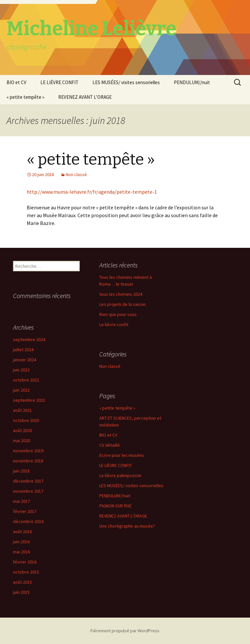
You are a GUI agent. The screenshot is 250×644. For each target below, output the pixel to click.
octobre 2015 (26, 572)
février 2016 (25, 562)
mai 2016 (21, 552)
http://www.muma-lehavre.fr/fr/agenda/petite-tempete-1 (92, 192)
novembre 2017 (28, 491)
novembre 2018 (28, 461)
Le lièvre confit (114, 324)
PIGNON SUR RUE (115, 506)
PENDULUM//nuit (192, 82)
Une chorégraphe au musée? (127, 526)
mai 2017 (21, 501)
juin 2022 (21, 390)
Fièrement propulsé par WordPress (125, 631)
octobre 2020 (26, 420)
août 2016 (22, 532)
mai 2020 (21, 441)
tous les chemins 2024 (121, 294)
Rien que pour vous (118, 314)
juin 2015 (21, 592)
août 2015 (22, 582)
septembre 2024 (29, 339)
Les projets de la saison (122, 304)
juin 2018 (21, 471)
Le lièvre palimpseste (120, 475)
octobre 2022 (26, 380)
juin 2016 (21, 542)
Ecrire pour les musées (122, 455)
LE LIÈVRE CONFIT (59, 82)
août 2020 (22, 430)
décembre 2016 (28, 521)
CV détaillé (110, 445)
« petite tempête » (25, 97)
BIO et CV (16, 82)
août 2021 (22, 410)
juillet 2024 (23, 350)
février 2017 (25, 511)
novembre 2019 (28, 451)
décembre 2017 (28, 481)
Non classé (76, 174)
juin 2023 (21, 370)
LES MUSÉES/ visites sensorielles (126, 82)
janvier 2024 (25, 360)
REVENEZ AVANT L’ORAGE (85, 97)
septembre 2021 (29, 400)
